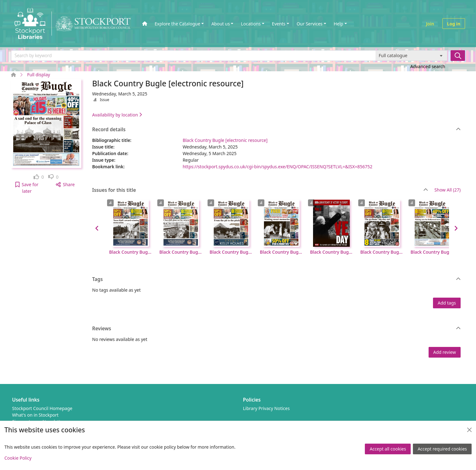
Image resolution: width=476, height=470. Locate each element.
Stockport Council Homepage (42, 408)
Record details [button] (277, 130)
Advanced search (428, 66)
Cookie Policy (18, 458)
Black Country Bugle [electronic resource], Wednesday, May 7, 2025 (332, 252)
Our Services (310, 24)
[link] (39, 177)
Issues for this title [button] (260, 190)
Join (430, 24)
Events (279, 24)
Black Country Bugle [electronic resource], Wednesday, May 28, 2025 (181, 252)
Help (339, 24)
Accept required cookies (442, 449)
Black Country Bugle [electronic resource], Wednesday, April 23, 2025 (432, 252)
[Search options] (411, 56)
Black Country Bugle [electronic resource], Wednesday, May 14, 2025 (281, 252)
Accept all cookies (388, 449)
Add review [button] (445, 352)
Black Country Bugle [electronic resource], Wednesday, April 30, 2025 (382, 252)
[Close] (469, 430)
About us (221, 24)
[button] (27, 188)
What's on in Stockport (35, 415)
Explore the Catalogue (178, 24)
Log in (454, 24)
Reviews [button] (277, 329)
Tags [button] (277, 279)
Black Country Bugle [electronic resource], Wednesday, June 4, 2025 (131, 252)
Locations (251, 24)
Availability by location (117, 115)
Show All (448, 190)
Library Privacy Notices (266, 408)
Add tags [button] (447, 303)
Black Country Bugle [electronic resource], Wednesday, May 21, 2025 (231, 252)
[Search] (458, 56)
